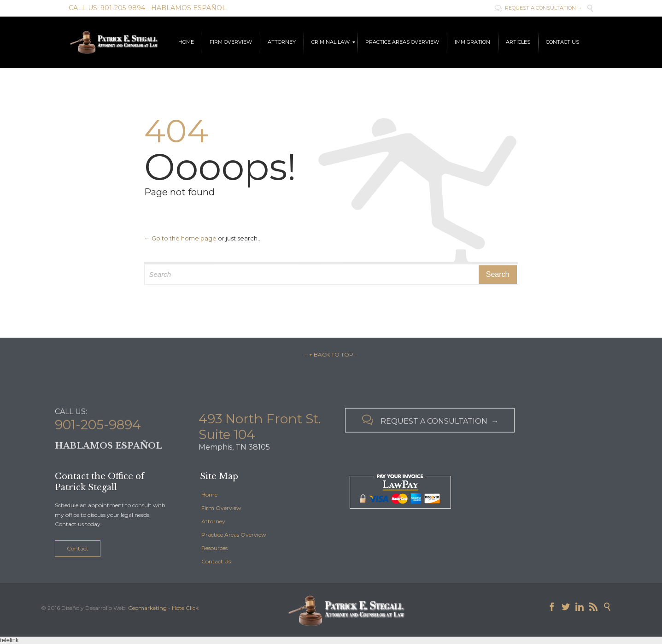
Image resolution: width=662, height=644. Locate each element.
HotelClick (185, 608)
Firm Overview (221, 508)
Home (209, 495)
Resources (214, 548)
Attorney (213, 521)
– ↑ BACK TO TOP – (331, 354)
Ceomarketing (147, 608)
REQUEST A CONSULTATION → (539, 8)
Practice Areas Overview (234, 535)
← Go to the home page (180, 238)
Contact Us (216, 561)
